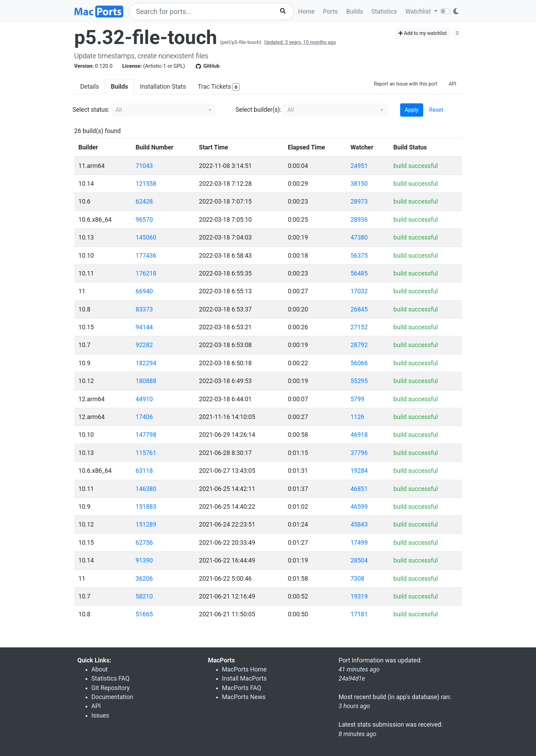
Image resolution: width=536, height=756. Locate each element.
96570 (144, 220)
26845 (359, 309)
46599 (359, 507)
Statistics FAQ (111, 678)
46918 (359, 435)
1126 (358, 417)
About (100, 669)
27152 (359, 327)
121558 (146, 184)
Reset (436, 110)
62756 (144, 543)
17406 (144, 417)
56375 (359, 256)
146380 (146, 489)
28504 (359, 560)
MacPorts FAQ (242, 688)
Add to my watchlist (423, 33)
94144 (144, 327)
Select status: (91, 110)
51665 (144, 614)
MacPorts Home (244, 669)
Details (90, 87)
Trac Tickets (219, 87)
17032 (359, 291)
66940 (144, 291)
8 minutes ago (358, 734)
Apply (412, 110)
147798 (146, 435)
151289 (146, 524)
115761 (146, 453)
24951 (359, 166)
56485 (359, 273)
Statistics (384, 12)
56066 (359, 363)
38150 (359, 184)
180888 (146, 381)
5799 (358, 399)
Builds (354, 12)
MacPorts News (244, 697)
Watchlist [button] (419, 12)
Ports (330, 12)
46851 (359, 489)
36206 (144, 579)
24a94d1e (352, 678)
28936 (359, 220)
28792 (359, 345)
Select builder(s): (258, 110)
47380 (359, 237)
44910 (144, 399)
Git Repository (111, 688)
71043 (144, 166)
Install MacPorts (244, 678)
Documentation (112, 697)
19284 (359, 471)
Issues (100, 715)
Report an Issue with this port (405, 84)
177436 (146, 256)
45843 (359, 524)
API (453, 84)
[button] (163, 110)
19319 (359, 596)
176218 (146, 273)
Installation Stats (163, 87)
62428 (144, 201)
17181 (359, 614)
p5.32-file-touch (146, 37)
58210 (144, 596)
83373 (144, 309)
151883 (146, 507)
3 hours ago (354, 706)
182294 (146, 363)
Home (306, 12)
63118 (144, 471)
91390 (144, 560)
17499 (359, 543)
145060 (146, 237)
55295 (359, 381)
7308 (358, 579)
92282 (144, 345)
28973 (359, 201)
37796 (359, 453)
